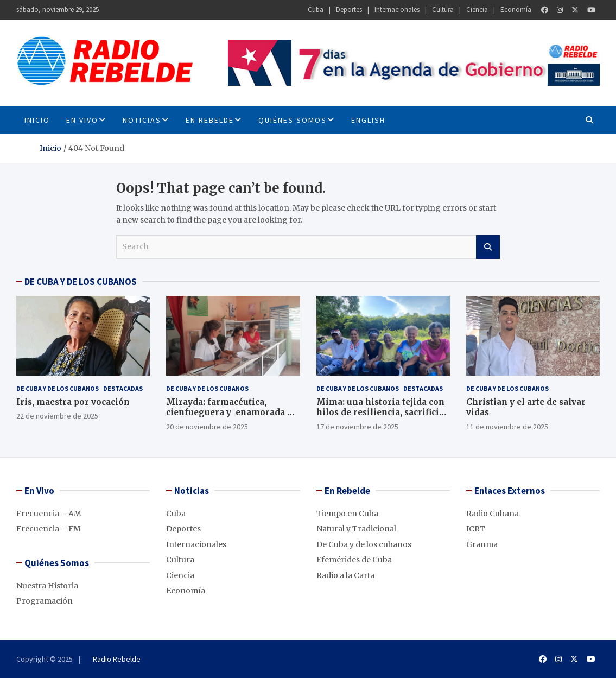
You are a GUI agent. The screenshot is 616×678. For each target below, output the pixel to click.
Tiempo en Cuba (347, 514)
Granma (482, 544)
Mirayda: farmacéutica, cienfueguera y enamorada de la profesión (232, 413)
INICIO (37, 120)
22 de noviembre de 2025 (57, 416)
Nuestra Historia (47, 586)
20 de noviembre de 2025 (207, 427)
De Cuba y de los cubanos (58, 388)
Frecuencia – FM (49, 529)
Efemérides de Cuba (354, 560)
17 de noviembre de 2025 (357, 427)
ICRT (476, 529)
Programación (45, 601)
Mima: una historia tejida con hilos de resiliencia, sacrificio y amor (380, 413)
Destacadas (123, 388)
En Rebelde (210, 120)
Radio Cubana (493, 514)
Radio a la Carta (345, 575)
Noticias (142, 120)
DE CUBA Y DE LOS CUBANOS (81, 282)
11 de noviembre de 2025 (507, 427)
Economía (516, 9)
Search (488, 247)
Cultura (443, 9)
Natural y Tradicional (356, 529)
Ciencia (477, 9)
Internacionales (397, 9)
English (368, 120)
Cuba (316, 9)
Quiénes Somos (293, 120)
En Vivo (82, 120)
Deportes (349, 9)
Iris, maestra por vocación (73, 402)
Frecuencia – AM (49, 514)
